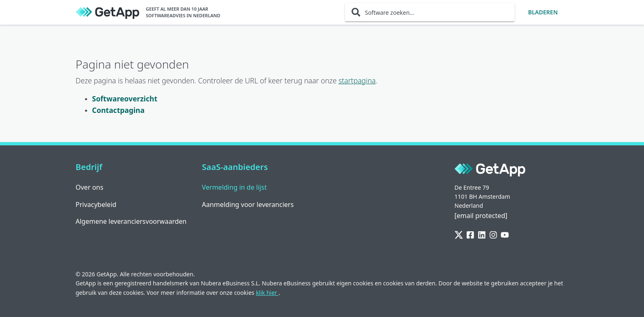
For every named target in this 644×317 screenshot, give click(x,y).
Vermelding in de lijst (235, 187)
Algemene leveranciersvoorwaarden (131, 221)
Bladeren (543, 12)
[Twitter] (459, 235)
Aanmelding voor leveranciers (248, 204)
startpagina (357, 80)
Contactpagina (118, 110)
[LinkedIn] (482, 235)
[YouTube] (505, 235)
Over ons (90, 187)
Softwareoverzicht (125, 99)
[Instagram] (493, 235)
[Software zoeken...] (430, 12)
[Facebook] (470, 235)
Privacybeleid (96, 204)
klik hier (267, 293)
